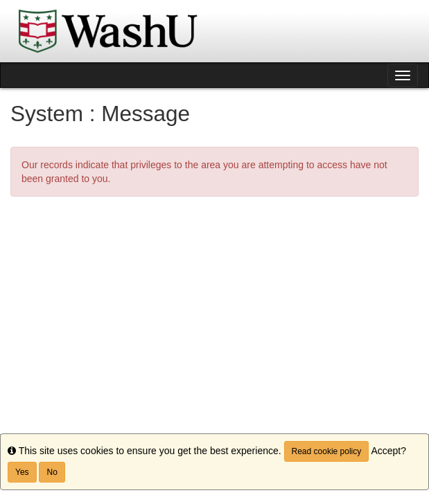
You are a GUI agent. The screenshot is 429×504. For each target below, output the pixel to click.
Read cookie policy (327, 451)
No (52, 472)
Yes (22, 472)
